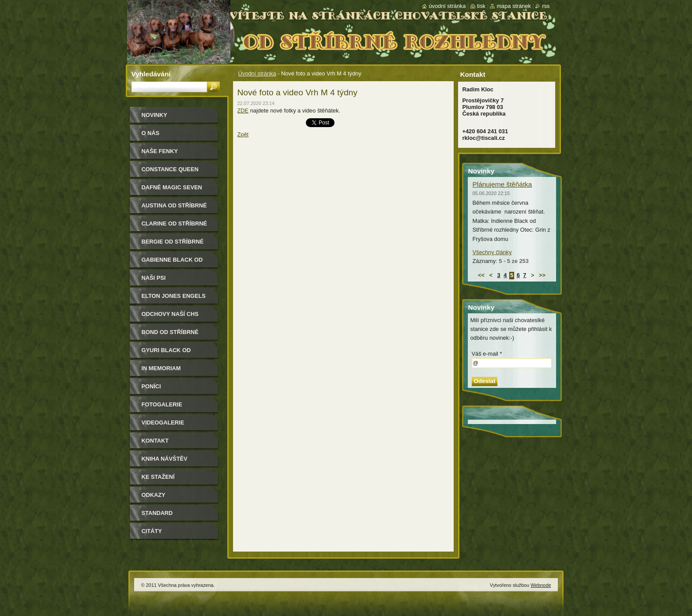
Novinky (154, 115)
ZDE (243, 111)
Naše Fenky (160, 151)
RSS (546, 6)
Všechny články (492, 252)
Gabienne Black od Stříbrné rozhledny (175, 263)
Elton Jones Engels (174, 296)
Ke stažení (158, 477)
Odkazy (154, 495)
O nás (151, 133)
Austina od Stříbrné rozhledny (174, 208)
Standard (157, 513)
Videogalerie (163, 423)
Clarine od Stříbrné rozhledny (175, 227)
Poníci (151, 386)
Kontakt (155, 441)
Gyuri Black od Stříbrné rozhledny (175, 353)
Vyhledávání (151, 74)
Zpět (243, 134)
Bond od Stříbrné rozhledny (170, 335)
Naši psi (154, 278)
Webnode (541, 585)
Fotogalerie (162, 404)
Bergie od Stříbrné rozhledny (173, 245)
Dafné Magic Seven (172, 187)
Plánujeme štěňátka (502, 184)
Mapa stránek (514, 6)
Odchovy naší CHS (170, 314)
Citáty (152, 531)
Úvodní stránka (257, 73)
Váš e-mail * (487, 354)
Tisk (481, 6)
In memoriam (161, 368)
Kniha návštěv (165, 459)
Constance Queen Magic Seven (170, 172)
